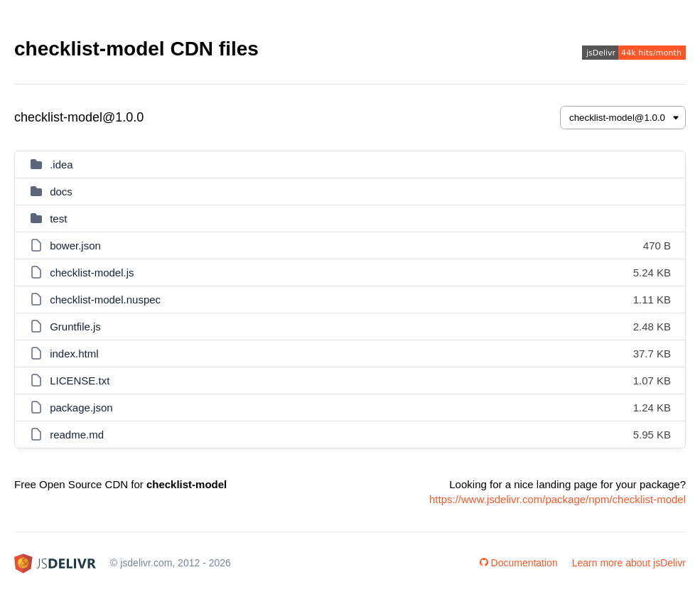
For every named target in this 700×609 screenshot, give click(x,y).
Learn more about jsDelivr (629, 563)
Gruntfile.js (75, 327)
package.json (81, 408)
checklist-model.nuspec (105, 300)
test (58, 219)
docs (61, 192)
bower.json (75, 246)
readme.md (77, 435)
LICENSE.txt (80, 381)
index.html (74, 354)
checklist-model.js (92, 273)
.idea (61, 165)
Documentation (519, 563)
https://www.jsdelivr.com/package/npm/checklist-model (558, 499)
